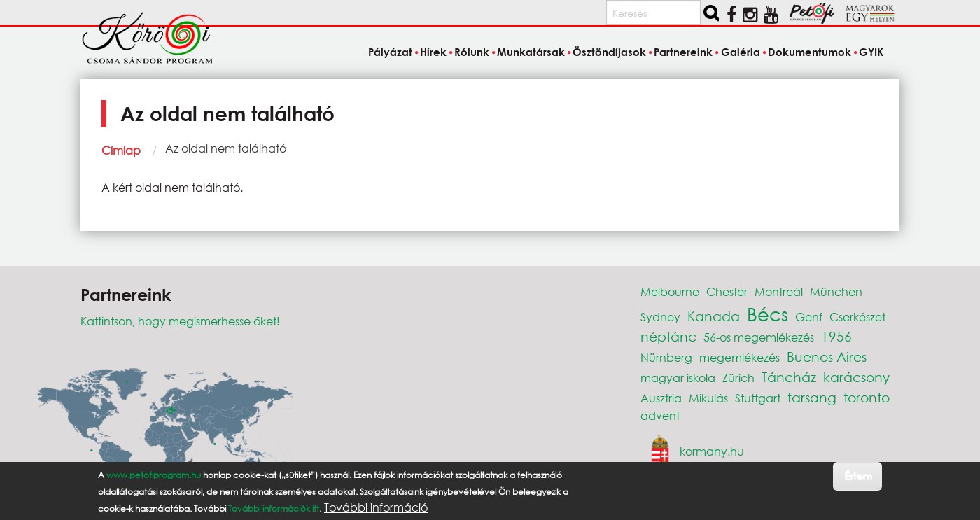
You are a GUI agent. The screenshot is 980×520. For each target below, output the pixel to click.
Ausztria (661, 398)
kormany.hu (712, 451)
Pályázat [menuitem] (390, 52)
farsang (812, 397)
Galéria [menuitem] (741, 52)
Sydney (660, 317)
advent (660, 415)
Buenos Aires (827, 357)
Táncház (789, 377)
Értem (858, 476)
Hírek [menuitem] (433, 52)
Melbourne (670, 291)
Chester (727, 291)
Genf (809, 317)
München (836, 291)
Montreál (779, 291)
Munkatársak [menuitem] (531, 52)
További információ (376, 507)
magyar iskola (678, 378)
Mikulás (708, 398)
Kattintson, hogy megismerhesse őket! (180, 321)
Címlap (121, 150)
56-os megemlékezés (759, 337)
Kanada (714, 316)
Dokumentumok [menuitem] (810, 52)
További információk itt (274, 508)
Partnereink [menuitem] (683, 52)
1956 (836, 336)
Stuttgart (758, 398)
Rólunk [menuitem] (472, 52)
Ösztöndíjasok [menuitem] (609, 52)
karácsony (856, 377)
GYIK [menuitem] (871, 52)
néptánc (668, 336)
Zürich (738, 378)
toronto (867, 397)
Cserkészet (857, 317)
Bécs (768, 314)
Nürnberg (666, 357)
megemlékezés (740, 357)
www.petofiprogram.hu (154, 475)
